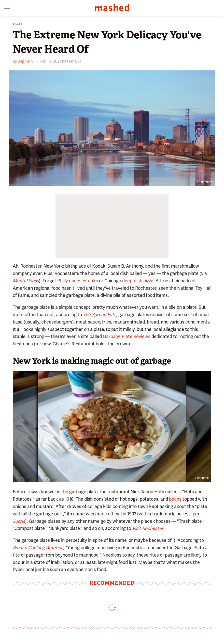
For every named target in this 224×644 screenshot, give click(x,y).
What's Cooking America (38, 548)
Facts (18, 24)
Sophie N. (26, 61)
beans (175, 499)
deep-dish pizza (138, 281)
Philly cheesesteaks (78, 281)
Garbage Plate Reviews (127, 336)
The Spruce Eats (100, 315)
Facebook (202, 478)
